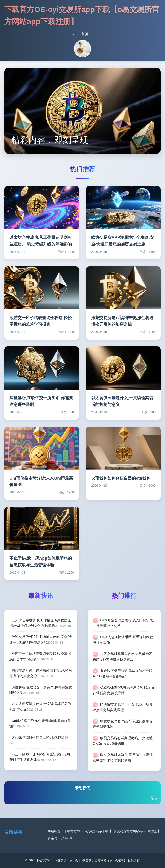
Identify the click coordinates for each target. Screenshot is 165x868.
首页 (85, 34)
